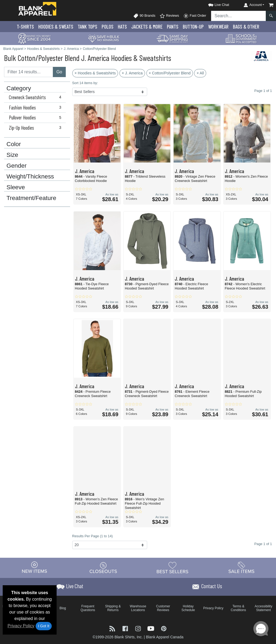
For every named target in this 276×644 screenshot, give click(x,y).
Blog (63, 608)
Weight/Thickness (30, 177)
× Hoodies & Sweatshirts (95, 73)
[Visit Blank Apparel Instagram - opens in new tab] (139, 628)
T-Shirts (25, 27)
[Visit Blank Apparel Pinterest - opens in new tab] (164, 628)
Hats (122, 27)
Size (12, 155)
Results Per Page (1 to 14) (93, 536)
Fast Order (195, 16)
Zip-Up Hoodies (36, 128)
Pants (173, 27)
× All (200, 73)
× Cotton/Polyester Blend (170, 73)
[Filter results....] (29, 72)
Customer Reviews (163, 608)
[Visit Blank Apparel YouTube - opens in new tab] (151, 628)
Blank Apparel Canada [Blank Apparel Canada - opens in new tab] (165, 637)
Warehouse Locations (138, 608)
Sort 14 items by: (85, 83)
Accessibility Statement (263, 608)
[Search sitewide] (239, 16)
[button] (214, 4)
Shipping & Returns (113, 608)
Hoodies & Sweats (56, 27)
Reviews (169, 16)
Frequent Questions (88, 608)
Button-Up (193, 27)
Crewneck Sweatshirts (36, 97)
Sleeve (16, 187)
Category (19, 88)
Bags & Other (246, 27)
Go (59, 72)
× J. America (132, 73)
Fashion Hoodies (36, 108)
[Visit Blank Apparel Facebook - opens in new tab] (126, 628)
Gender (17, 166)
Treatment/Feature (31, 198)
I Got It (44, 626)
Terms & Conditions (238, 608)
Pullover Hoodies (36, 118)
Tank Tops (87, 27)
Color (14, 144)
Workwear (218, 27)
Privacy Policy (21, 626)
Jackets (147, 27)
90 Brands (144, 16)
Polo (108, 27)
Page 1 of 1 (263, 544)
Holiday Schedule (188, 608)
